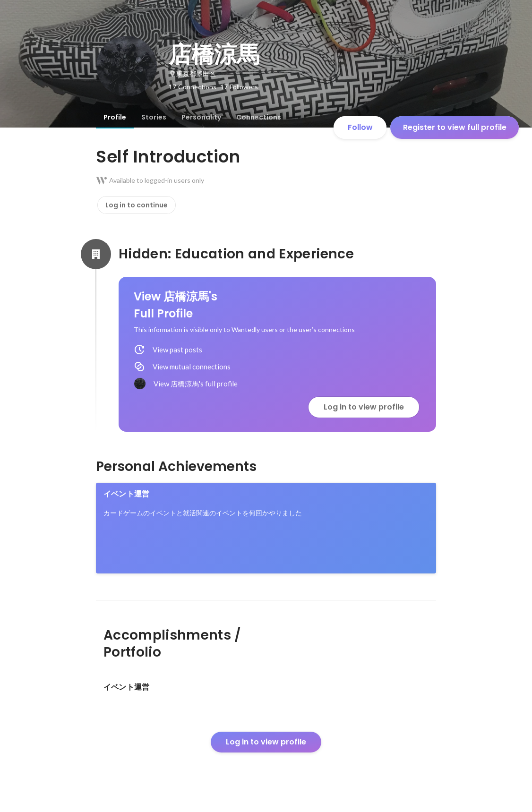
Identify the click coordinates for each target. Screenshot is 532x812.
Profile (115, 117)
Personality (201, 117)
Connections (259, 117)
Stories (154, 117)
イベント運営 (126, 494)
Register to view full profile (455, 127)
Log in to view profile (364, 407)
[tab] (115, 117)
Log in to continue (137, 205)
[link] (266, 528)
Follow (360, 127)
